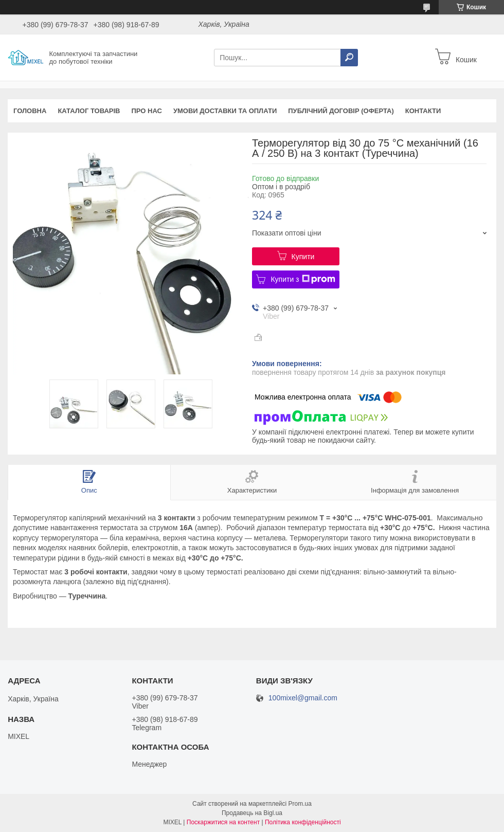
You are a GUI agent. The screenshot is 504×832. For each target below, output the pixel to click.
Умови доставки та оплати (225, 111)
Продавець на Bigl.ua (252, 813)
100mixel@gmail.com (303, 698)
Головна (30, 111)
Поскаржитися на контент (223, 822)
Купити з (303, 279)
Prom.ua (300, 804)
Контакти (423, 111)
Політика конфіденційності (303, 822)
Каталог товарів (89, 111)
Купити (303, 257)
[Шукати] (349, 58)
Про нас (146, 111)
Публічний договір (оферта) (341, 111)
